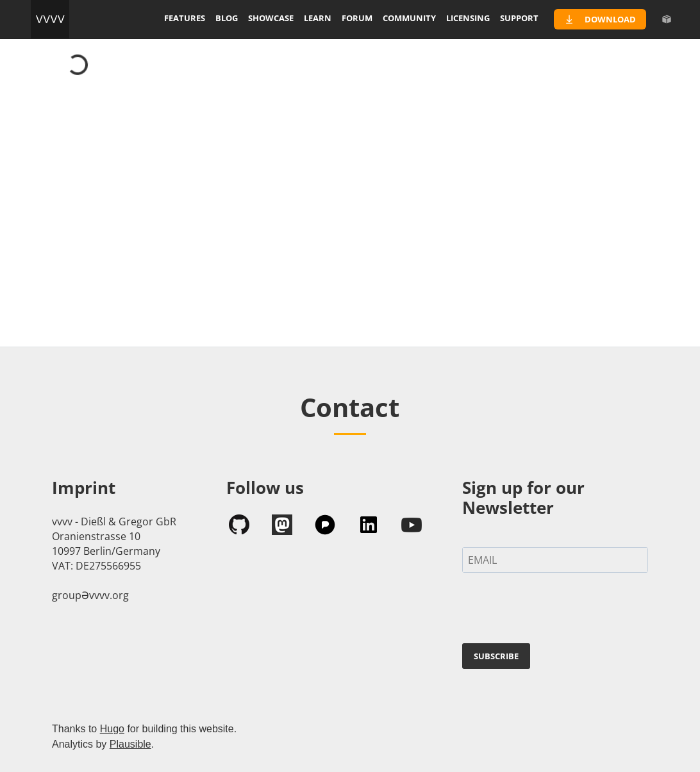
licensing (468, 18)
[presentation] (560, 611)
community (409, 18)
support (519, 18)
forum (357, 18)
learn (318, 18)
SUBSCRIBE (496, 656)
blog (227, 18)
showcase (271, 18)
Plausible (130, 744)
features (185, 18)
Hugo (112, 729)
